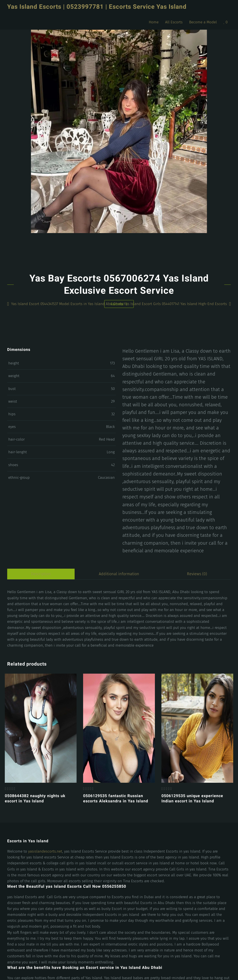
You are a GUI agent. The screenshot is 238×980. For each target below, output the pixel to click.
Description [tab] (41, 574)
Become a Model (203, 22)
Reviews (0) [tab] (197, 574)
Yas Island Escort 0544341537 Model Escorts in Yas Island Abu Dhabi (67, 304)
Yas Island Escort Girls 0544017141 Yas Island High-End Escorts (175, 304)
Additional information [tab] (119, 574)
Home (154, 22)
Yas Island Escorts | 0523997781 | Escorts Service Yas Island (97, 7)
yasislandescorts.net (45, 851)
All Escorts (174, 22)
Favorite (118, 304)
